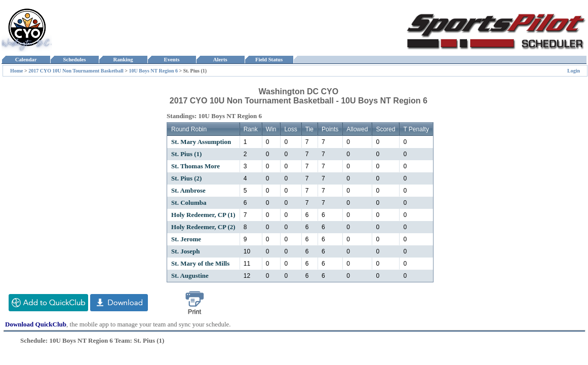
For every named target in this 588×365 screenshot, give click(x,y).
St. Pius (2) (186, 178)
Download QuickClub (36, 324)
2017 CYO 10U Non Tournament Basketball (76, 71)
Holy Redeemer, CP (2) (203, 227)
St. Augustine (190, 276)
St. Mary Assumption (201, 142)
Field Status (269, 60)
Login (574, 71)
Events (171, 60)
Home (17, 71)
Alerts (220, 60)
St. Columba (189, 203)
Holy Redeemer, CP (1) (203, 215)
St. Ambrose (188, 190)
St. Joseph (185, 251)
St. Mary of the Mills (200, 263)
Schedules (74, 60)
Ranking (123, 60)
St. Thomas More (195, 166)
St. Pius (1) (186, 154)
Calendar (26, 60)
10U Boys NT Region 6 (153, 71)
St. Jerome (186, 239)
